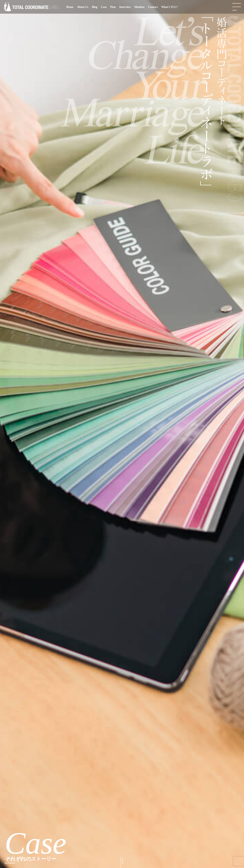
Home (70, 7)
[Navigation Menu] (237, 7)
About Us (83, 7)
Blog (95, 7)
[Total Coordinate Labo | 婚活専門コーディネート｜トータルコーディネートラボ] (31, 7)
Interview (125, 7)
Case (104, 7)
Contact (153, 7)
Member (140, 7)
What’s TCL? (169, 7)
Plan (113, 7)
